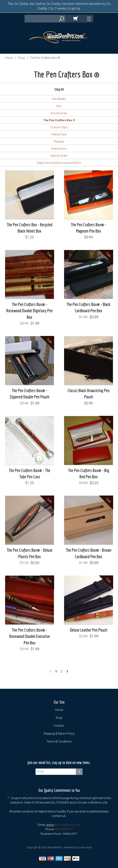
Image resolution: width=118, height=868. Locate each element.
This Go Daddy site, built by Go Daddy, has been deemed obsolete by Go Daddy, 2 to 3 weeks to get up (59, 6)
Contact (59, 726)
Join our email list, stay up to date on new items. (59, 763)
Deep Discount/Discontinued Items (59, 163)
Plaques (59, 142)
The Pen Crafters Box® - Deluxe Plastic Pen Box (30, 553)
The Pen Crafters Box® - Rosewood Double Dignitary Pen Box (29, 311)
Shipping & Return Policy (59, 734)
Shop (21, 58)
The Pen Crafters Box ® (59, 120)
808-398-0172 (64, 829)
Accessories (59, 113)
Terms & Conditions (59, 741)
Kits (59, 106)
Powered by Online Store (78, 847)
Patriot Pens (59, 134)
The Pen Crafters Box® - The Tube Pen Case (29, 473)
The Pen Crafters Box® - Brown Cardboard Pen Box (88, 553)
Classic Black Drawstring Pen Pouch (89, 394)
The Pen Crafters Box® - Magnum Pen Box (88, 228)
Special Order (59, 156)
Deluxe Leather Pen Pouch (89, 630)
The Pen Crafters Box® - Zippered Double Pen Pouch (29, 394)
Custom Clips (59, 127)
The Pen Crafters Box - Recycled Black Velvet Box (29, 228)
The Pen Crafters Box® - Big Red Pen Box (88, 473)
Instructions (59, 149)
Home (9, 58)
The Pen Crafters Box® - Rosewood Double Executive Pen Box (30, 636)
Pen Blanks (59, 99)
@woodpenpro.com (67, 825)
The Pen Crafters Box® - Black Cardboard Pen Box (88, 307)
